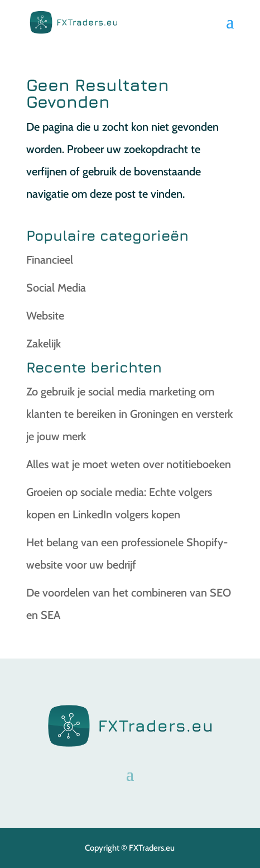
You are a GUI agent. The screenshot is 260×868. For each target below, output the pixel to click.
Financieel (50, 260)
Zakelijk (44, 344)
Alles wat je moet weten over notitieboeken (129, 464)
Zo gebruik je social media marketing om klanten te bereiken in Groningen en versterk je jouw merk (129, 414)
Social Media (56, 288)
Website (45, 316)
